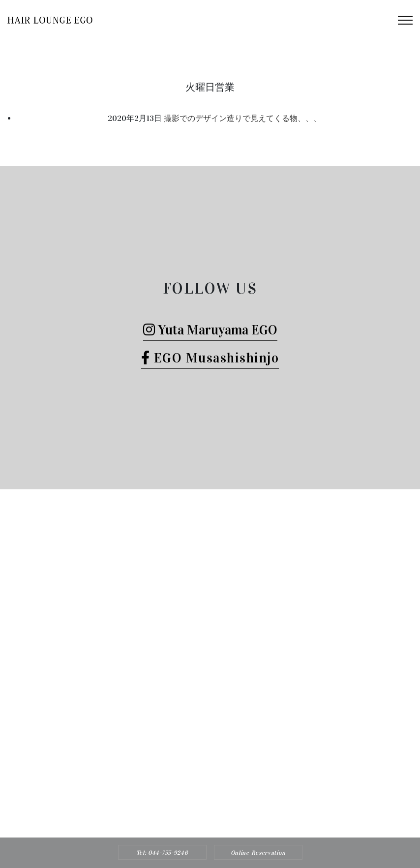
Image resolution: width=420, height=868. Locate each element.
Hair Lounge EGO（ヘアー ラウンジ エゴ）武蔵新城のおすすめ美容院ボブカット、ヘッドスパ (228, 806)
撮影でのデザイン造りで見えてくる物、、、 (242, 118)
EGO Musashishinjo (210, 358)
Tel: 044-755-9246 (162, 853)
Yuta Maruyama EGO (210, 330)
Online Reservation (258, 853)
